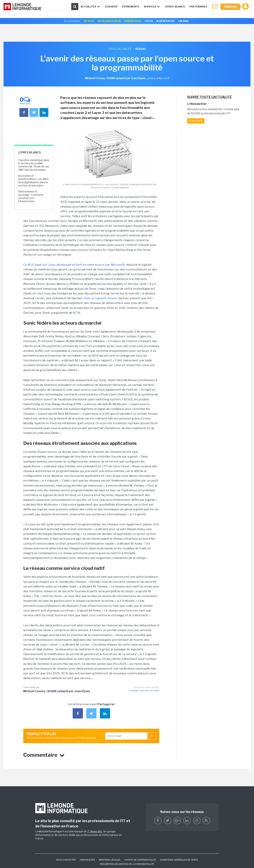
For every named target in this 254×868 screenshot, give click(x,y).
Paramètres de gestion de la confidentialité (127, 864)
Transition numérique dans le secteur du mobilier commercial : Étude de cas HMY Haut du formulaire (34, 165)
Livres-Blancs (175, 7)
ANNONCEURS (87, 860)
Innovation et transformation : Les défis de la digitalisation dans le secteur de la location (33, 181)
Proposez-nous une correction (144, 690)
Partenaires (198, 7)
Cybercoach (133, 21)
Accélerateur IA (109, 21)
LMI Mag (183, 21)
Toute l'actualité (120, 49)
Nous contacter (66, 860)
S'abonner (230, 7)
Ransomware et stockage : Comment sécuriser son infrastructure (31, 196)
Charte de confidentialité (140, 860)
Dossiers (111, 7)
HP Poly (89, 21)
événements (130, 7)
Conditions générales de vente (179, 860)
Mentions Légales (110, 860)
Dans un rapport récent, (100, 298)
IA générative (166, 21)
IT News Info (95, 831)
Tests (149, 21)
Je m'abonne (196, 121)
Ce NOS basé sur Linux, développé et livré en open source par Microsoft (74, 265)
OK (152, 736)
